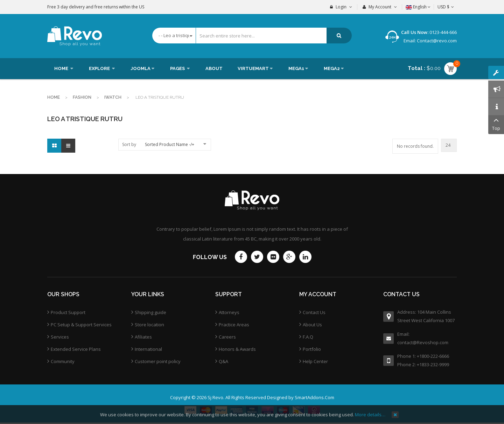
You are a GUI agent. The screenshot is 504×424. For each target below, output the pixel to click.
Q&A (223, 361)
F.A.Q (308, 337)
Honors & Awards (237, 349)
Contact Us (314, 312)
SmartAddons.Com (314, 397)
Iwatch (113, 97)
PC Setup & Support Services (81, 325)
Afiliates (143, 337)
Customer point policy (158, 361)
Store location (149, 325)
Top (496, 123)
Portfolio (312, 349)
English (418, 7)
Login (341, 7)
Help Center (315, 361)
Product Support (68, 312)
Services (60, 337)
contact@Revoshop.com (423, 342)
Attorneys (229, 312)
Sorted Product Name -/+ (170, 144)
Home (54, 97)
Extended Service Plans (76, 349)
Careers (227, 337)
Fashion (82, 97)
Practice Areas (234, 325)
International (148, 349)
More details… (370, 415)
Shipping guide (150, 312)
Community (63, 361)
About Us (312, 325)
